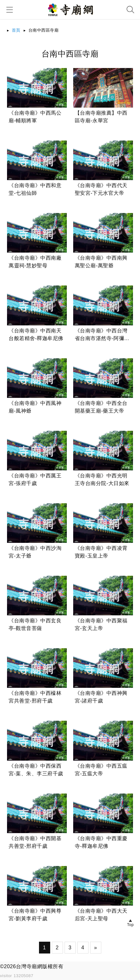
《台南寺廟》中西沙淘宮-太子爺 (35, 552)
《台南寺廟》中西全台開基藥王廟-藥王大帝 (101, 407)
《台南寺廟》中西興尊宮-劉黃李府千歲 (35, 915)
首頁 (16, 30)
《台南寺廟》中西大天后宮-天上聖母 (101, 915)
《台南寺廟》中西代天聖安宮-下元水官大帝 (101, 189)
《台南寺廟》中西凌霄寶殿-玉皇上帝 (101, 552)
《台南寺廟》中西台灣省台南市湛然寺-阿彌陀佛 (102, 335)
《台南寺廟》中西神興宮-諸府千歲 (101, 697)
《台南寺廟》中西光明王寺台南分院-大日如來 (102, 479)
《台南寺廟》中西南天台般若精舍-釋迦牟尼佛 (36, 334)
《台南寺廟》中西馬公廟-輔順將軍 (35, 117)
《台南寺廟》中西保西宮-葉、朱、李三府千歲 (36, 770)
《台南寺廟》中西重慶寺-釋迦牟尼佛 (101, 842)
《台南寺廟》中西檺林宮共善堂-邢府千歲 (35, 697)
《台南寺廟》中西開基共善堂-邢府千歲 (35, 842)
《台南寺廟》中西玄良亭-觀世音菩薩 (35, 624)
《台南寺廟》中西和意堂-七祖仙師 (35, 189)
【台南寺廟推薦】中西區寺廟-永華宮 (101, 117)
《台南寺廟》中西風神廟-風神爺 (35, 407)
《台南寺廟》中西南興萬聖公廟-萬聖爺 (101, 262)
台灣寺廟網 (29, 966)
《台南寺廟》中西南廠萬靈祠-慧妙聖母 (35, 262)
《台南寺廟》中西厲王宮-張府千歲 (35, 479)
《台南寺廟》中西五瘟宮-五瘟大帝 (101, 770)
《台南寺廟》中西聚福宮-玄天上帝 (101, 624)
